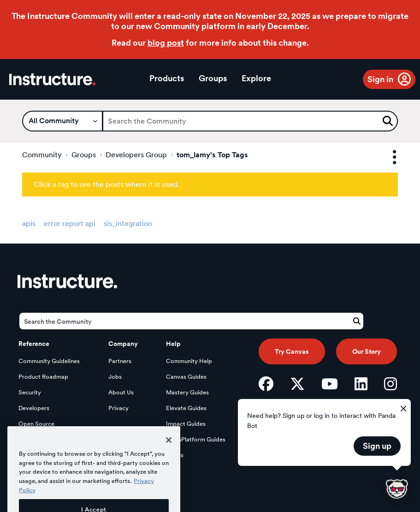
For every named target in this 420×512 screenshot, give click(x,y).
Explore (256, 78)
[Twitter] (297, 384)
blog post (166, 43)
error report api (70, 223)
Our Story (367, 351)
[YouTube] (330, 384)
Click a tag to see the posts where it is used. (106, 184)
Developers (34, 408)
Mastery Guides (187, 392)
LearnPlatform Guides (196, 439)
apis (29, 223)
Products (167, 78)
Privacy (118, 408)
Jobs (115, 377)
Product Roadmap (43, 377)
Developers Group (136, 155)
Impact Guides (186, 424)
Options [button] (386, 158)
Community (42, 155)
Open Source (36, 424)
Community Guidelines (49, 361)
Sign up (377, 446)
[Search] (250, 121)
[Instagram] (390, 384)
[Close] (169, 453)
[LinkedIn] (361, 384)
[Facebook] (266, 384)
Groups (213, 78)
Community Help (189, 361)
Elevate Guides (186, 408)
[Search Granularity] (62, 121)
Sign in (380, 79)
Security (30, 392)
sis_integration (128, 223)
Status (175, 455)
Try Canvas (292, 351)
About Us (121, 392)
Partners (120, 361)
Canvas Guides (186, 377)
